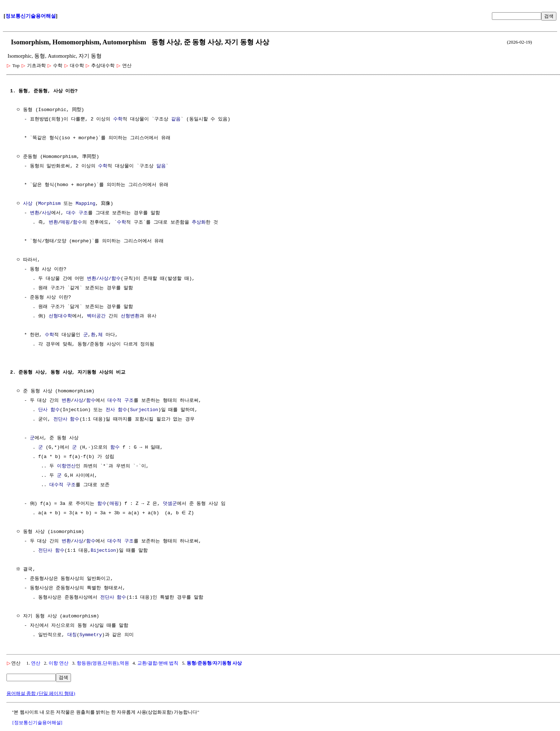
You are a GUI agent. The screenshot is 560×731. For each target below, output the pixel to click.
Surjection (144, 410)
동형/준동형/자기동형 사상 (214, 663)
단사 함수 (49, 410)
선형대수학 (60, 316)
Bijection (103, 551)
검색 (549, 16)
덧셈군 (170, 504)
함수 (77, 223)
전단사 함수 (66, 419)
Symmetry (90, 635)
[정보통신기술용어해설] (37, 723)
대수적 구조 (121, 401)
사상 (28, 204)
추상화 (199, 223)
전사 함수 (116, 410)
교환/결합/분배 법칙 (158, 663)
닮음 (161, 166)
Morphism (49, 204)
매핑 (65, 223)
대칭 (72, 635)
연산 (36, 663)
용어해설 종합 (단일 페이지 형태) (41, 693)
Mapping (86, 204)
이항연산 (66, 466)
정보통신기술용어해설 (31, 16)
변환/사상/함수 (104, 279)
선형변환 (130, 316)
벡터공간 (96, 316)
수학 (118, 119)
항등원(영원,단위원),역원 (103, 663)
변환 (35, 213)
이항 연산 (59, 663)
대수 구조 (77, 213)
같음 (176, 119)
